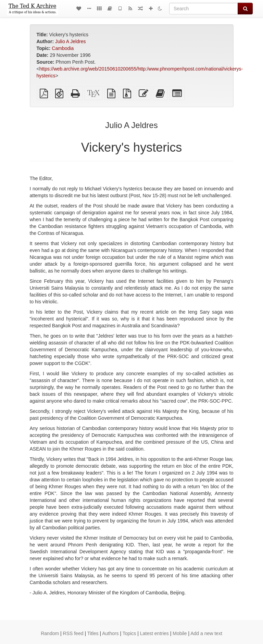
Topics (129, 633)
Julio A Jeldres (71, 41)
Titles (93, 633)
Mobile (180, 633)
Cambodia (63, 48)
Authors (110, 633)
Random (50, 633)
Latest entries (154, 633)
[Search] (204, 9)
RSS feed (73, 633)
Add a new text (206, 633)
